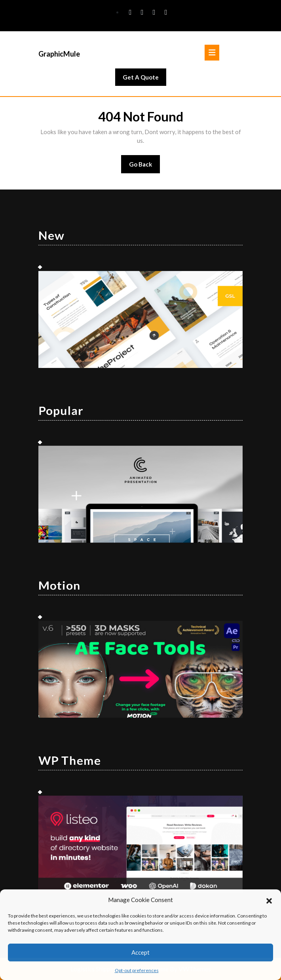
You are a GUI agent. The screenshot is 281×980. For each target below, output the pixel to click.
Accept (140, 952)
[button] (269, 900)
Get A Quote (144, 79)
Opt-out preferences (137, 970)
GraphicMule (59, 54)
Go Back (145, 167)
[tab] (212, 53)
